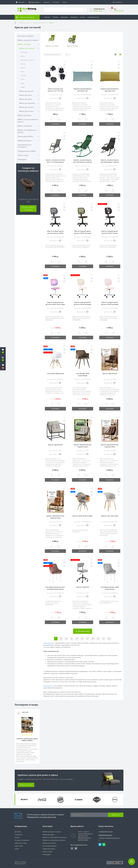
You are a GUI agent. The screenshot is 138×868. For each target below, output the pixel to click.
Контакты (74, 17)
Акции (17, 849)
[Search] (84, 10)
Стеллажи (23, 75)
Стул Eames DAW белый (55, 374)
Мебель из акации (24, 115)
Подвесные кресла (25, 140)
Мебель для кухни (25, 95)
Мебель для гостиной (40, 23)
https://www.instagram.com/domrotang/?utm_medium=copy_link (72, 848)
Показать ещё (83, 631)
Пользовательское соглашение (25, 146)
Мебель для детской (26, 91)
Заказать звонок (98, 11)
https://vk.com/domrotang (76, 848)
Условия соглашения (22, 840)
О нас (83, 17)
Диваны (23, 56)
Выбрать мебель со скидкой (28, 209)
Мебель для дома (25, 23)
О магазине (56, 2)
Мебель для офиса (26, 99)
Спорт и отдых (23, 155)
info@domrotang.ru (105, 835)
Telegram (100, 844)
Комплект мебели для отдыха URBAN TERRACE (27, 740)
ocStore (24, 862)
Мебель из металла (25, 126)
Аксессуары (24, 52)
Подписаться (116, 815)
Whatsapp (104, 844)
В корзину (55, 124)
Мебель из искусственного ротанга (28, 121)
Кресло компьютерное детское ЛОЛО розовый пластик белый (110, 304)
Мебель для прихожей (27, 103)
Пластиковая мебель (25, 136)
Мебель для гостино (26, 111)
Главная (47, 17)
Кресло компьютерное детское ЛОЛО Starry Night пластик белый (55, 304)
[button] (3, 366)
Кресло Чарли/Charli (110, 374)
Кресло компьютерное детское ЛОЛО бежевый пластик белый (83, 304)
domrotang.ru (50, 686)
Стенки (23, 79)
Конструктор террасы (26, 36)
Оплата (65, 2)
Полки (22, 72)
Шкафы (23, 87)
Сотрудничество (93, 17)
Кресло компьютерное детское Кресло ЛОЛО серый (55, 233)
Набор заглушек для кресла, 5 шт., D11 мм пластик (55, 91)
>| (109, 639)
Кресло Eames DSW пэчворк (83, 516)
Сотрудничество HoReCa (27, 151)
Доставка (47, 2)
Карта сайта (19, 846)
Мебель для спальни (26, 107)
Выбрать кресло (26, 785)
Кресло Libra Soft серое (110, 516)
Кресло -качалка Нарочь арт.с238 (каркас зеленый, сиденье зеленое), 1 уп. (83, 162)
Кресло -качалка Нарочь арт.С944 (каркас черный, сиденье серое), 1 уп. (110, 162)
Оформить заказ (119, 11)
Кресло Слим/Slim (83, 587)
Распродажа (22, 159)
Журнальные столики (27, 60)
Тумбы (22, 83)
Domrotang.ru (49, 643)
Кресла (23, 68)
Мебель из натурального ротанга (27, 131)
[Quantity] (55, 119)
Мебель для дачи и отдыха (28, 40)
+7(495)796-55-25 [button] (105, 832)
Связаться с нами (21, 843)
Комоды (23, 64)
